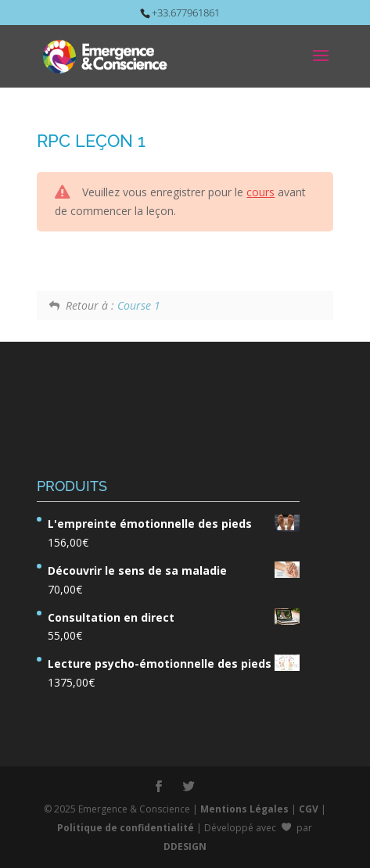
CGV (309, 809)
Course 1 (139, 305)
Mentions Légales (244, 809)
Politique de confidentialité (126, 828)
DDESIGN (185, 846)
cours (260, 192)
